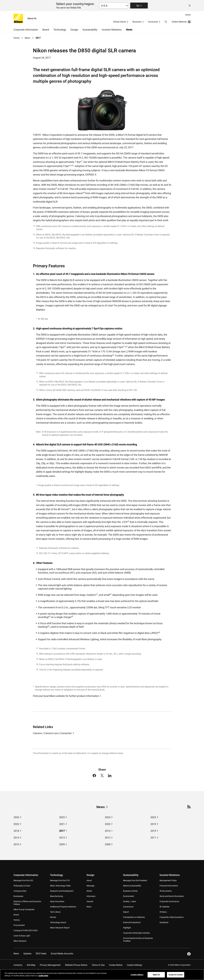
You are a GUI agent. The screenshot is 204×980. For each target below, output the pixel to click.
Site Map (31, 965)
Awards (90, 901)
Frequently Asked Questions (172, 917)
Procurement (19, 925)
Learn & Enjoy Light (22, 936)
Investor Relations (170, 875)
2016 (108, 831)
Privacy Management (50, 965)
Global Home (119, 22)
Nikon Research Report (60, 928)
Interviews (91, 896)
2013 (62, 838)
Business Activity (130, 891)
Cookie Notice (116, 965)
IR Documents (166, 891)
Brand (16, 915)
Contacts (18, 965)
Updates (27, 954)
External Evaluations (132, 922)
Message (90, 886)
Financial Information (169, 886)
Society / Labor (130, 901)
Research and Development (62, 891)
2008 (108, 844)
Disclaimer (164, 922)
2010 (16, 844)
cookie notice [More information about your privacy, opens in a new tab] (43, 978)
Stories (53, 917)
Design (90, 875)
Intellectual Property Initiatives (63, 907)
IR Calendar (165, 907)
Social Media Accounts (62, 954)
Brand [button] (46, 30)
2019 (153, 824)
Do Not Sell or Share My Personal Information (36, 970)
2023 (153, 817)
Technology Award (58, 922)
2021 (62, 824)
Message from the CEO (23, 880)
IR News (163, 912)
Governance (128, 907)
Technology (56, 875)
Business (137, 22)
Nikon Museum (20, 941)
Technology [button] (60, 30)
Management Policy (168, 880)
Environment (129, 896)
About (89, 880)
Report (126, 912)
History (17, 920)
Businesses (18, 896)
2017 (38, 38)
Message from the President (135, 880)
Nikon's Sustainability (132, 886)
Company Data (20, 891)
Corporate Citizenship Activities (136, 933)
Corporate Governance (169, 901)
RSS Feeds (41, 954)
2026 (16, 817)
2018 (16, 831)
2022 (16, 824)
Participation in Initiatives (134, 917)
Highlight (127, 928)
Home (16, 38)
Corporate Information (26, 875)
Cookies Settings (137, 977)
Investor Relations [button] (112, 30)
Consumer (153, 22)
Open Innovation (57, 901)
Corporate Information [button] (26, 30)
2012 (108, 838)
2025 (62, 817)
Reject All (156, 977)
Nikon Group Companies (24, 909)
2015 (153, 831)
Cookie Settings (134, 965)
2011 (153, 838)
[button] (166, 22)
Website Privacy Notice (76, 965)
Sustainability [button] (90, 30)
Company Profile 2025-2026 (26, 930)
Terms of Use (98, 965)
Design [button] (74, 30)
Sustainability (131, 875)
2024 (108, 817)
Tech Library (55, 912)
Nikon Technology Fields (60, 886)
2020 (108, 824)
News (129, 30)
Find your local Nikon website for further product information (66, 696)
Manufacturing (56, 896)
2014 (16, 838)
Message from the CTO (60, 880)
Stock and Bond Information (172, 896)
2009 (62, 844)
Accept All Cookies (176, 977)
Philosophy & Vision (22, 886)
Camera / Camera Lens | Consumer (52, 733)
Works (89, 891)
